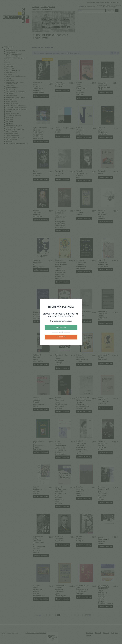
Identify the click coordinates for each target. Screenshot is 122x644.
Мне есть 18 (61, 328)
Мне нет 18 (61, 337)
